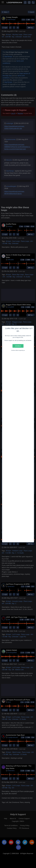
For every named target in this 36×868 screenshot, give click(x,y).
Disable (18, 346)
